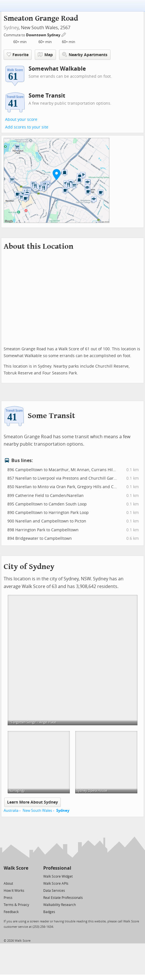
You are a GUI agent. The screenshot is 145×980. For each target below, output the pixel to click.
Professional (57, 868)
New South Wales (37, 811)
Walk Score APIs (56, 884)
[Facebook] (16, 876)
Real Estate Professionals (63, 898)
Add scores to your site (27, 127)
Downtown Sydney (44, 35)
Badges (49, 912)
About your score (21, 120)
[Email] (24, 876)
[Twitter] (7, 876)
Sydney (11, 28)
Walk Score (16, 868)
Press (8, 898)
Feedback (11, 912)
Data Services (54, 891)
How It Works (14, 891)
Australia (11, 811)
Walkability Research (59, 905)
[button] (57, 174)
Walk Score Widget (58, 876)
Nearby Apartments (85, 55)
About (8, 884)
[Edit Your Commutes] (64, 34)
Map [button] (45, 55)
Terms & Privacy (16, 905)
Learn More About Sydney (33, 802)
